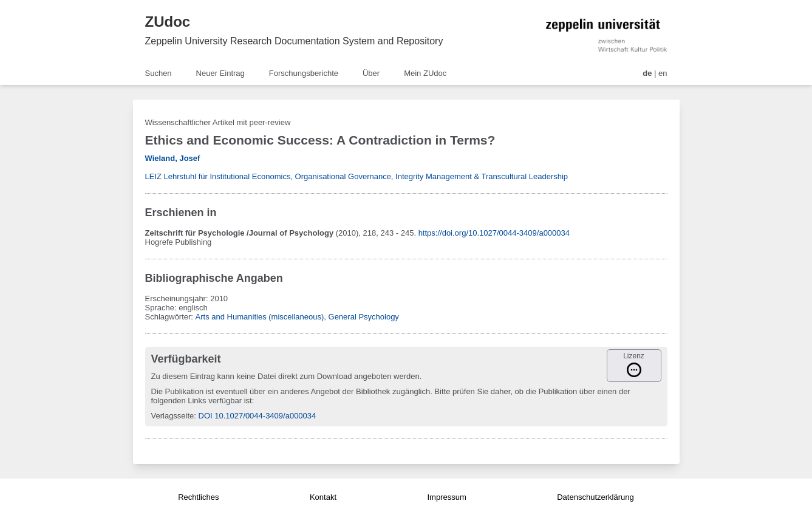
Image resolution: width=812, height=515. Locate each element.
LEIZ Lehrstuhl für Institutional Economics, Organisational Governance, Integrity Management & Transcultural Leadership (357, 176)
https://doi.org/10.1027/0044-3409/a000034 (494, 233)
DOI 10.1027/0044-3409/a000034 (258, 416)
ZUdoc (168, 22)
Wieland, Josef (173, 158)
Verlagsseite (173, 416)
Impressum (446, 497)
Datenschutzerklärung (595, 497)
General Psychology (364, 317)
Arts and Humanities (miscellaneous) (260, 317)
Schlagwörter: (170, 317)
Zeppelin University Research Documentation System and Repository (294, 41)
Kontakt (323, 497)
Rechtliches (198, 497)
